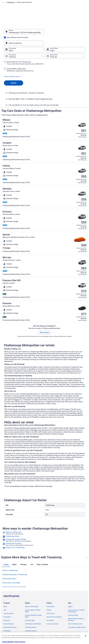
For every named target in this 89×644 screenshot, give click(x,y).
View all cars (44, 322)
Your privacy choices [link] (52, 613)
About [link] (5, 596)
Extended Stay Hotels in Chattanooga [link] (15, 564)
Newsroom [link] (7, 610)
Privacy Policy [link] (51, 596)
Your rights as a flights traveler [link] (77, 617)
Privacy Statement (8, 642)
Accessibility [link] (50, 610)
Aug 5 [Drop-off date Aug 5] (52, 40)
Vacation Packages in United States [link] (33, 606)
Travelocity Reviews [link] (31, 617)
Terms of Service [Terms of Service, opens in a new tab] (20, 642)
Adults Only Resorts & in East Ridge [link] (14, 576)
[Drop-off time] (65, 46)
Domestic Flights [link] (30, 610)
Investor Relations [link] (9, 613)
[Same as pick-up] (65, 33)
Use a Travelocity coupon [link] (75, 613)
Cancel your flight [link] (73, 605)
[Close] (86, 636)
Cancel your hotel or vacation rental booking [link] (76, 601)
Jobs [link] (5, 600)
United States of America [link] (38, 3)
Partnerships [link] (7, 607)
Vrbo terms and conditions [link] (54, 607)
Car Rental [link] (15, 3)
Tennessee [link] (50, 3)
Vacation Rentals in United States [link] (33, 601)
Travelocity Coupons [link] (31, 620)
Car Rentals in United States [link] (33, 613)
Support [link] (70, 596)
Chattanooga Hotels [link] (9, 568)
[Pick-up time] (24, 46)
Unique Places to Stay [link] (31, 624)
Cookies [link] (49, 600)
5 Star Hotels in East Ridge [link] (11, 572)
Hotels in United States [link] (32, 596)
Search (14, 73)
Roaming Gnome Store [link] (10, 617)
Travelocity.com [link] (6, 3)
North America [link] (24, 3)
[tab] (6, 554)
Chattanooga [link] (59, 3)
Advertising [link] (7, 620)
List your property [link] (9, 603)
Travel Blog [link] (28, 627)
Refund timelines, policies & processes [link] (76, 609)
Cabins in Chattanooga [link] (10, 560)
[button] (44, 66)
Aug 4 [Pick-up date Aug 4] (11, 40)
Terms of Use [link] (50, 603)
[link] (44, 523)
